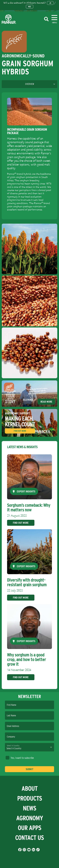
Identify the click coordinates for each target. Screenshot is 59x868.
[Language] (30, 84)
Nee (30, 7)
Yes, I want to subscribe (20, 758)
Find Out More (20, 431)
